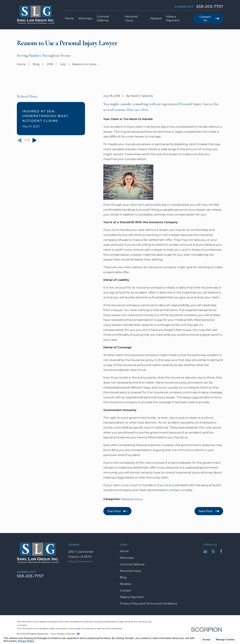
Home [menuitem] (69, 18)
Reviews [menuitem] (156, 18)
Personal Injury (132, 499)
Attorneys (127, 558)
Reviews (125, 584)
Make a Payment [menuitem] (173, 18)
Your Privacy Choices (65, 634)
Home (124, 551)
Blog (123, 577)
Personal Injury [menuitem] (131, 18)
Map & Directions (80, 561)
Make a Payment (132, 597)
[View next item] (35, 140)
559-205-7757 (210, 7)
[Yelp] (213, 551)
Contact (125, 590)
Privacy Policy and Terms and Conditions (148, 603)
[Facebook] (221, 551)
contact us (176, 490)
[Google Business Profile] (205, 551)
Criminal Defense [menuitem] (103, 18)
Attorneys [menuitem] (85, 18)
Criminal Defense (132, 564)
